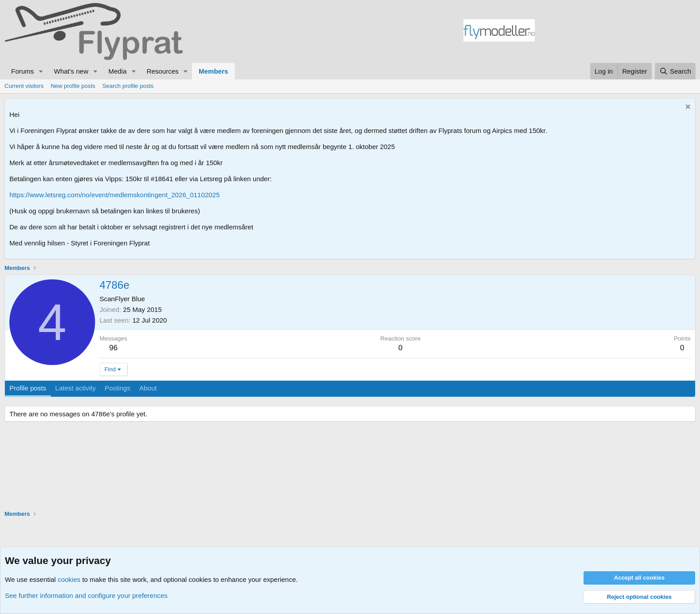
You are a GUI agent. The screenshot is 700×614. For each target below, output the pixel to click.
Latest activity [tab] (76, 388)
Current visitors (24, 86)
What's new (71, 71)
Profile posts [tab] (28, 388)
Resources (162, 71)
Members (213, 71)
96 (114, 348)
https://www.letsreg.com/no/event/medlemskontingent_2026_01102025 (115, 195)
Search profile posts (128, 86)
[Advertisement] (615, 32)
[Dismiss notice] (687, 108)
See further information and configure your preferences (86, 595)
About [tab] (148, 388)
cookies (69, 579)
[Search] (675, 71)
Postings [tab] (117, 388)
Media (118, 71)
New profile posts (73, 86)
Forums (23, 71)
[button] (41, 71)
